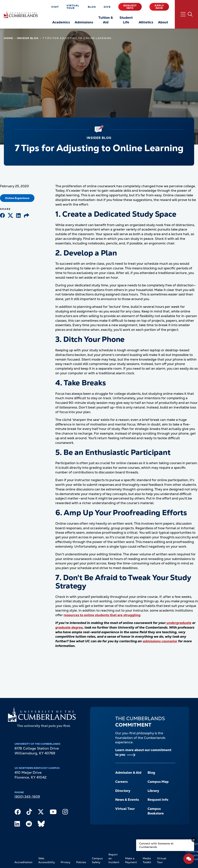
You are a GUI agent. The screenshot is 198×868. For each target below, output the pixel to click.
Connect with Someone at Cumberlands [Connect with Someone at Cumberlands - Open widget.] (156, 845)
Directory (123, 791)
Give (107, 7)
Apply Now (159, 7)
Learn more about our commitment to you (143, 752)
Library (153, 791)
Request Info (130, 7)
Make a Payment (131, 860)
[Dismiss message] (194, 840)
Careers (121, 782)
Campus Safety (97, 860)
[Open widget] (189, 859)
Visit (55, 7)
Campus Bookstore (156, 811)
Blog (92, 7)
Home (8, 38)
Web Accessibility (47, 860)
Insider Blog (28, 38)
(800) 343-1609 (27, 797)
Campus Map (158, 782)
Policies (81, 862)
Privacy (66, 862)
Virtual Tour (73, 7)
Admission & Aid (128, 773)
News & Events (127, 800)
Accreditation (23, 862)
